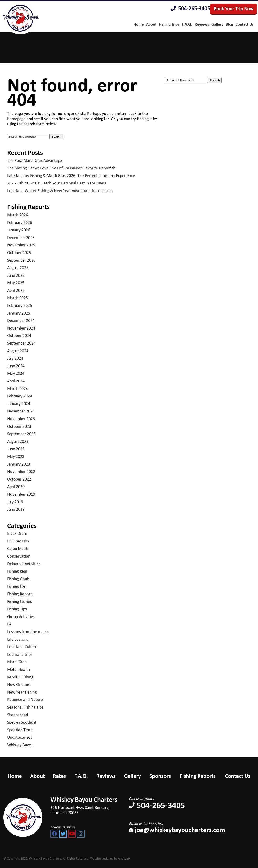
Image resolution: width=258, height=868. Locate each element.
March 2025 (18, 298)
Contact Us (237, 776)
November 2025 (21, 245)
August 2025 (18, 268)
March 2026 (18, 215)
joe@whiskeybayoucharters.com (177, 830)
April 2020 (16, 487)
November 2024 (21, 328)
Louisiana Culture (22, 647)
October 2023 (19, 426)
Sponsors (160, 776)
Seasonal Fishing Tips (25, 707)
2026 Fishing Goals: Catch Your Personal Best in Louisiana (57, 183)
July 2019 (15, 502)
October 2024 (19, 336)
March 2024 (18, 389)
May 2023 (16, 456)
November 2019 (21, 494)
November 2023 (21, 419)
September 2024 (21, 343)
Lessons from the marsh (28, 632)
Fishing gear (17, 571)
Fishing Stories (19, 602)
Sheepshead (18, 715)
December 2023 (21, 411)
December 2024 (21, 320)
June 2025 (16, 275)
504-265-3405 (190, 8)
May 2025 (16, 283)
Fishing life (16, 586)
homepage (16, 119)
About (37, 776)
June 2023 (16, 449)
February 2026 (20, 222)
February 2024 (20, 396)
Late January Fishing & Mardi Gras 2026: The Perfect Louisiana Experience (71, 176)
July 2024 (15, 358)
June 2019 (16, 509)
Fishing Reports (20, 594)
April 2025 (16, 290)
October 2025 (19, 253)
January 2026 (19, 230)
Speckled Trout (20, 730)
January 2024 (19, 404)
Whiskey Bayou (20, 745)
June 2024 (16, 366)
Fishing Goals (18, 579)
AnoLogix (124, 859)
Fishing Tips (17, 609)
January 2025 (19, 313)
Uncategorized (20, 737)
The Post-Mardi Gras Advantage (35, 160)
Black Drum (17, 533)
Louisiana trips (20, 654)
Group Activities (21, 617)
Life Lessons (18, 639)
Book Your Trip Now (234, 9)
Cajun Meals (18, 548)
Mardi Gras (17, 662)
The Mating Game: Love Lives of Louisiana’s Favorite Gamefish (61, 168)
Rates (59, 776)
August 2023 (18, 441)
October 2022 (19, 479)
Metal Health (19, 669)
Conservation (19, 556)
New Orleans (18, 684)
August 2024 (18, 351)
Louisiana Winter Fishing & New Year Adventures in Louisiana (60, 191)
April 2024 (16, 381)
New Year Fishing (22, 692)
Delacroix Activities (24, 564)
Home (15, 776)
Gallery (132, 776)
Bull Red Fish (18, 541)
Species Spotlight (22, 722)
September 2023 (21, 434)
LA (9, 624)
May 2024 (16, 373)
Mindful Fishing (20, 677)
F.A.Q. (81, 776)
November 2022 (21, 472)
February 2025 (20, 305)
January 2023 (19, 464)
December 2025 (21, 238)
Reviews (106, 776)
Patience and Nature (25, 700)
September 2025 (21, 260)
